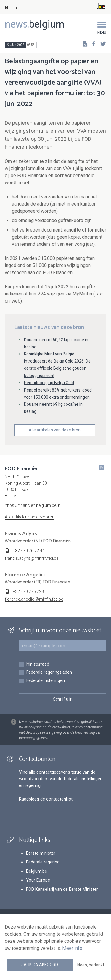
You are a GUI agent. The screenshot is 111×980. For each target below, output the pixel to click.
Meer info (72, 948)
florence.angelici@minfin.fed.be (34, 599)
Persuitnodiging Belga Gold (49, 383)
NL (8, 8)
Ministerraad (38, 665)
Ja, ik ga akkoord (40, 965)
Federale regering (43, 862)
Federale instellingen (45, 681)
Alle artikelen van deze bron (55, 430)
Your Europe (38, 880)
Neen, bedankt (91, 965)
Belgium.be (37, 871)
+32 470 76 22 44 (29, 551)
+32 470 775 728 (28, 591)
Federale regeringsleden (49, 673)
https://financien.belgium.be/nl (33, 505)
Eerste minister (41, 853)
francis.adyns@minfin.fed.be (32, 558)
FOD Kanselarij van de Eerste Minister (62, 889)
